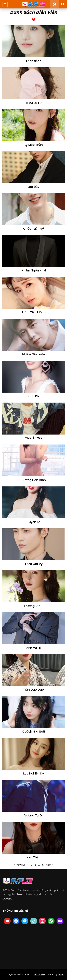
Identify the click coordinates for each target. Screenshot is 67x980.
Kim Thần (33, 857)
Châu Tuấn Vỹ (33, 229)
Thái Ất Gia (33, 438)
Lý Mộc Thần (34, 145)
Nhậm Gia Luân (34, 354)
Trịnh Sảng (34, 61)
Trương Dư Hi (33, 606)
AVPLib (61, 974)
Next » (50, 865)
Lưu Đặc (34, 187)
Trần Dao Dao (33, 690)
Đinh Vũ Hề (33, 648)
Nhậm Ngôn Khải (34, 270)
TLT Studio (39, 974)
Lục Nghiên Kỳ (34, 773)
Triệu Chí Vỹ (34, 564)
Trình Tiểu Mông (34, 312)
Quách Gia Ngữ (33, 731)
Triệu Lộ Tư (33, 103)
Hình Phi (33, 396)
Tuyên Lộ (34, 522)
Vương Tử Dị (33, 815)
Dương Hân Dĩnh (34, 480)
